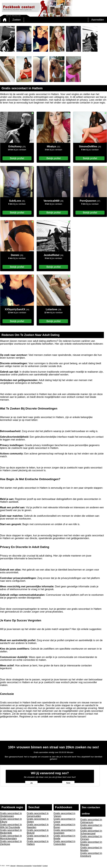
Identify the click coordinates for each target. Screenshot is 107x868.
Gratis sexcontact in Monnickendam (11, 837)
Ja (31, 783)
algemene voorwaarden (24, 866)
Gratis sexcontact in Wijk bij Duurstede (11, 826)
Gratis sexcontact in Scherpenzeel (91, 832)
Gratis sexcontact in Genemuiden (38, 815)
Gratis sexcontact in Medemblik (11, 832)
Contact (45, 866)
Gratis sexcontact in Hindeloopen (11, 815)
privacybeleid (37, 866)
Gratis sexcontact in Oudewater (91, 827)
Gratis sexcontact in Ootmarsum (91, 821)
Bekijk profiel (17, 158)
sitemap (13, 866)
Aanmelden (98, 20)
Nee (68, 783)
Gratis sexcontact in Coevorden (65, 843)
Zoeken (17, 20)
